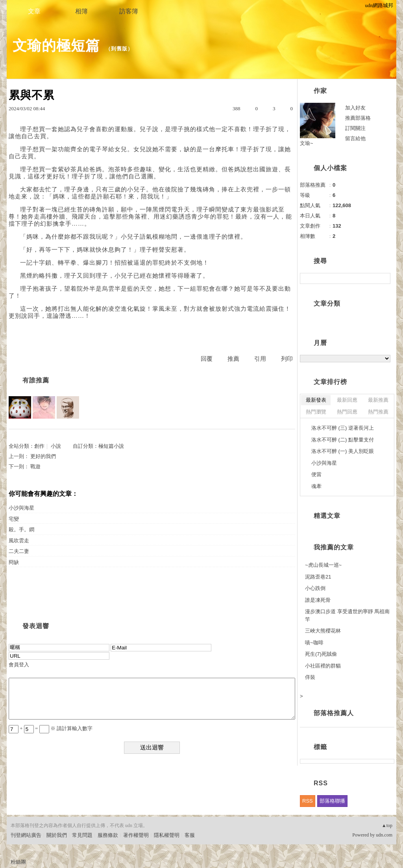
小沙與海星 (21, 508)
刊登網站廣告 (26, 835)
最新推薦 (378, 400)
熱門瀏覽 (316, 412)
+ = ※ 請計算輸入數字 (51, 728)
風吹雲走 (19, 541)
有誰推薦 (36, 380)
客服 (190, 835)
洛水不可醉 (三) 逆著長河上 (343, 428)
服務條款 (108, 835)
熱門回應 (347, 412)
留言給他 (355, 138)
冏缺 (14, 562)
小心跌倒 (315, 588)
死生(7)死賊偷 (321, 654)
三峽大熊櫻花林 (323, 631)
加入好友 (355, 108)
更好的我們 (43, 456)
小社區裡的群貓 (323, 666)
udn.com (384, 835)
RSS (308, 801)
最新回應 (347, 400)
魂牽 (316, 486)
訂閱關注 (355, 128)
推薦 (233, 359)
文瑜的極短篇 (56, 45)
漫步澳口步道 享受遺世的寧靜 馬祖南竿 (347, 615)
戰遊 (35, 466)
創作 (39, 446)
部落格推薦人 (334, 713)
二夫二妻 (19, 551)
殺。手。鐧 (21, 530)
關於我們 (57, 835)
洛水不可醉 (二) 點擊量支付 (343, 440)
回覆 (207, 359)
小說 (56, 446)
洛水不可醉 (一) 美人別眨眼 (343, 451)
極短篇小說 (111, 446)
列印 (287, 359)
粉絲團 (18, 862)
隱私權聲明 (167, 835)
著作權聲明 (136, 835)
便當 (316, 474)
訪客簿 (129, 11)
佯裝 (310, 677)
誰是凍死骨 (318, 600)
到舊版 (119, 49)
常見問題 (82, 835)
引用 (260, 359)
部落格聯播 (332, 801)
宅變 (14, 519)
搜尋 (384, 278)
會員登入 (19, 665)
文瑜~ (307, 143)
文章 (34, 11)
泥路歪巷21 (318, 577)
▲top (387, 825)
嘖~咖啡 (314, 643)
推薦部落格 (358, 118)
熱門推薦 (378, 412)
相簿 (81, 11)
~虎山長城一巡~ (323, 565)
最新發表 (316, 400)
